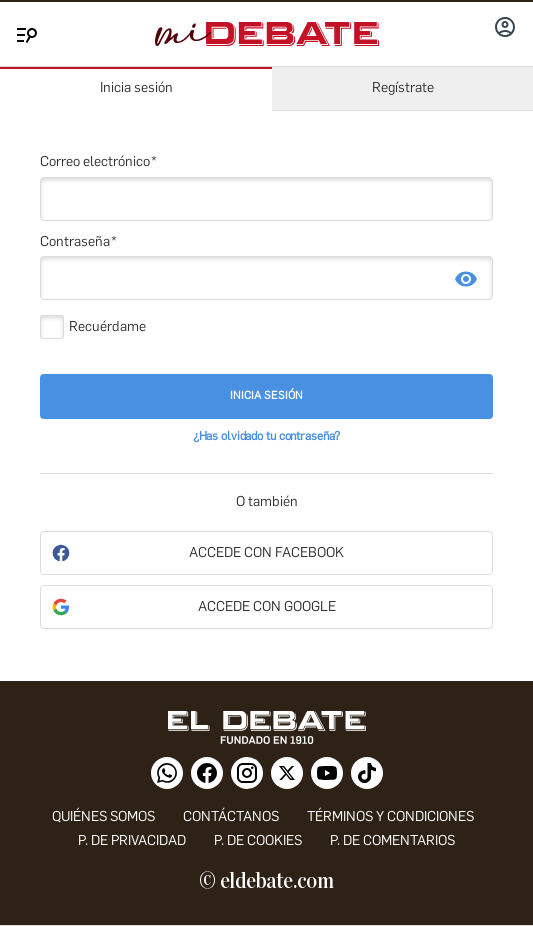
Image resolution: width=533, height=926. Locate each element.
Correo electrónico (95, 161)
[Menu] (24, 31)
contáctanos (231, 816)
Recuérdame (107, 327)
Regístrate (403, 87)
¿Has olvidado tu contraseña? (267, 436)
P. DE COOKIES (258, 840)
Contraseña (75, 241)
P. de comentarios (392, 840)
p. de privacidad (132, 840)
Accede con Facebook (266, 552)
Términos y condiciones (390, 816)
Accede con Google (267, 606)
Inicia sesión (136, 87)
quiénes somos (103, 816)
